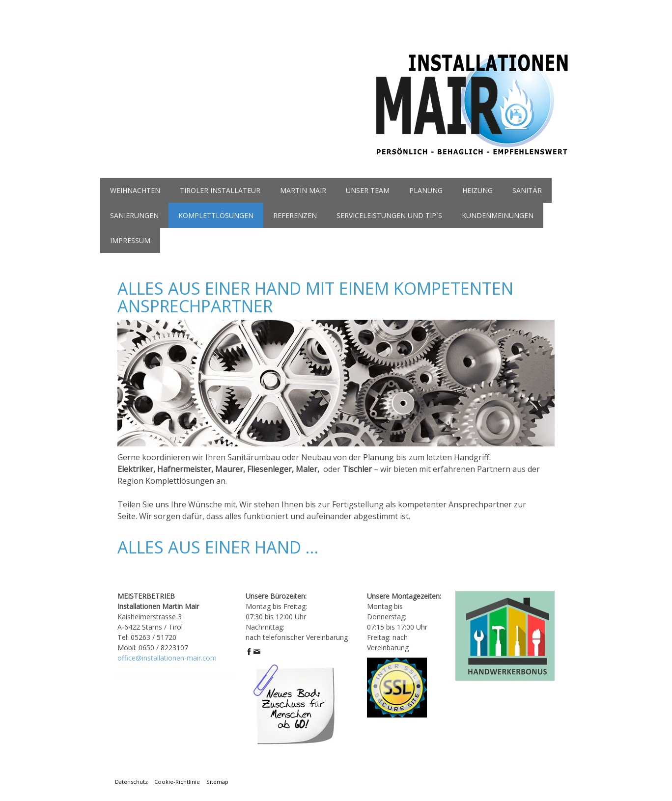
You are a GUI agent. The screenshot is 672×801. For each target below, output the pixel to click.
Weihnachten (135, 190)
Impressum (130, 240)
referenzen (295, 215)
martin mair (303, 190)
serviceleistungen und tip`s (389, 215)
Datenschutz (131, 782)
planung (426, 190)
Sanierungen (134, 215)
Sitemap (217, 782)
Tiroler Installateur (220, 190)
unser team (368, 190)
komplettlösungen (216, 215)
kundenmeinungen (498, 215)
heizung (477, 190)
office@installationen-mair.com (167, 658)
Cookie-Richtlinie (177, 782)
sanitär (527, 190)
